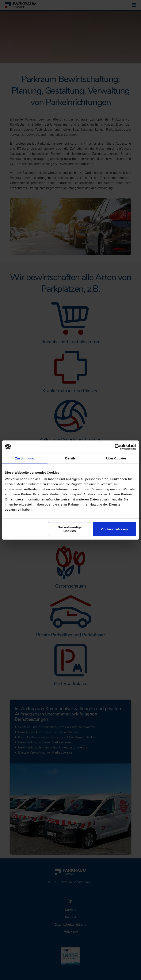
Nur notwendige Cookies (70, 529)
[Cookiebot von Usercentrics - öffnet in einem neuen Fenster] (118, 447)
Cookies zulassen (114, 529)
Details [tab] (70, 458)
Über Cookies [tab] (116, 458)
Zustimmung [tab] (25, 458)
